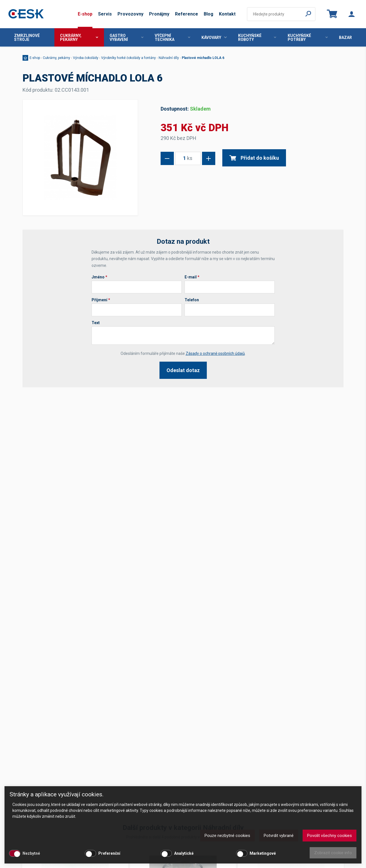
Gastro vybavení (127, 38)
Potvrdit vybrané (279, 836)
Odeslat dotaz (183, 370)
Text (96, 323)
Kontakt (227, 14)
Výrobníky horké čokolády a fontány (128, 58)
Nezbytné (31, 853)
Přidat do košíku (254, 158)
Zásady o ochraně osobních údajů (215, 353)
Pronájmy (159, 14)
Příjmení (101, 300)
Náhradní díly (169, 58)
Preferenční (109, 853)
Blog (208, 14)
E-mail (192, 277)
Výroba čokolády (86, 58)
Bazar (345, 38)
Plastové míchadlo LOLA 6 (203, 58)
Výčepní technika (172, 38)
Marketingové (263, 853)
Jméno (99, 277)
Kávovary (214, 38)
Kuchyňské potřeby (308, 38)
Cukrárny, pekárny (79, 38)
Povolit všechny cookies (330, 836)
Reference (187, 14)
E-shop (85, 14)
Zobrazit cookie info (333, 853)
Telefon (192, 300)
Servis (105, 14)
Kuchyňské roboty (257, 38)
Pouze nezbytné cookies (227, 836)
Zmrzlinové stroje (27, 38)
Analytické (184, 853)
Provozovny (130, 14)
